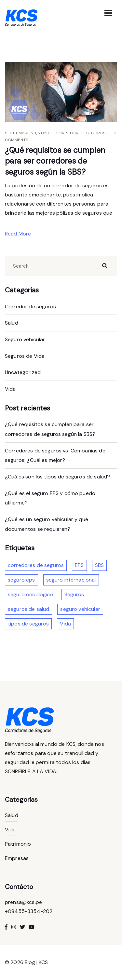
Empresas (17, 858)
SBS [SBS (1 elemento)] (99, 565)
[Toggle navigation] (108, 13)
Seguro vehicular (25, 339)
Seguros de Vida (25, 356)
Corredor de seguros (81, 133)
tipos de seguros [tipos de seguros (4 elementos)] (28, 624)
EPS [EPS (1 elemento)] (79, 565)
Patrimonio (18, 844)
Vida (10, 389)
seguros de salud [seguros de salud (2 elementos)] (28, 609)
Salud (12, 323)
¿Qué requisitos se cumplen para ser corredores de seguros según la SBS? (55, 161)
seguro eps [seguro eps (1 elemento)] (21, 580)
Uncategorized (23, 372)
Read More (19, 234)
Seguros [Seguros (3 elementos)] (74, 594)
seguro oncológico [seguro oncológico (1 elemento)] (31, 594)
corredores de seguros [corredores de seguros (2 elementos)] (36, 565)
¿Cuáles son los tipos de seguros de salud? (57, 477)
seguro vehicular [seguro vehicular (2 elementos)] (80, 609)
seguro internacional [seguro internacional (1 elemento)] (71, 580)
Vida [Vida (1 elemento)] (65, 624)
